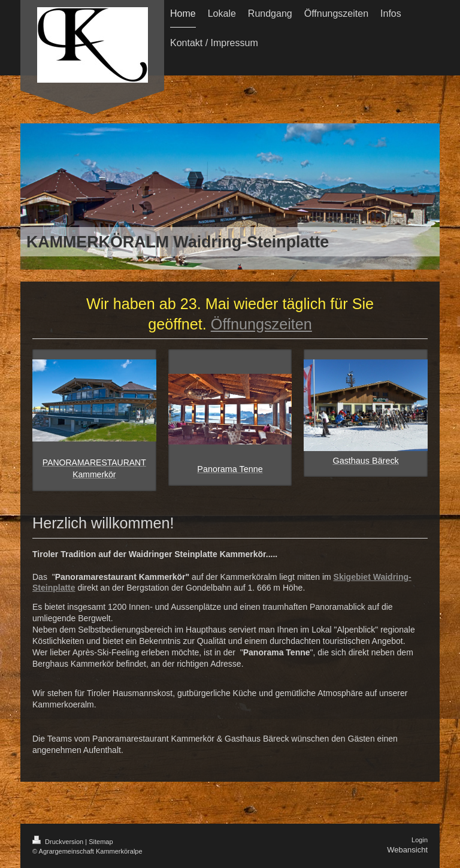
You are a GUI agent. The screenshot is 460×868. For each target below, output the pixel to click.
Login (420, 840)
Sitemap (101, 842)
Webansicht (407, 850)
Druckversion (59, 842)
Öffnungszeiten (261, 324)
